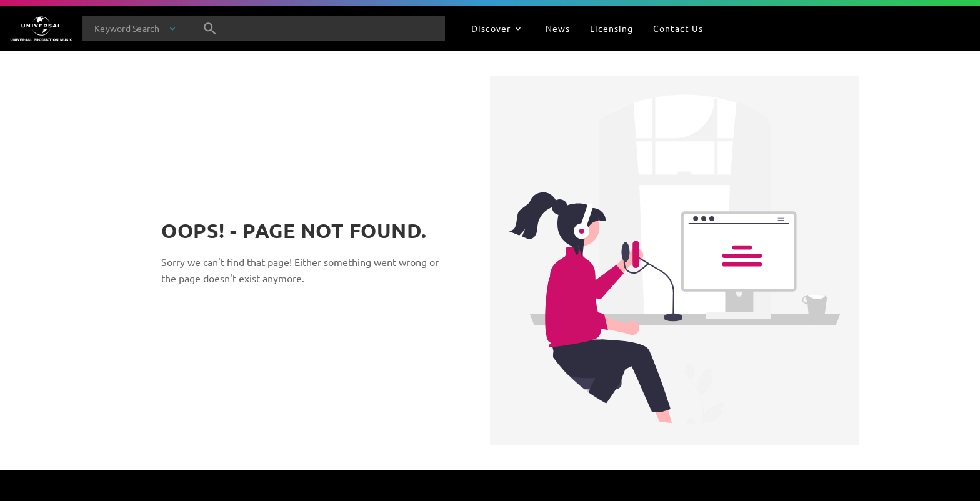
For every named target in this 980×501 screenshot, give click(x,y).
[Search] (210, 29)
